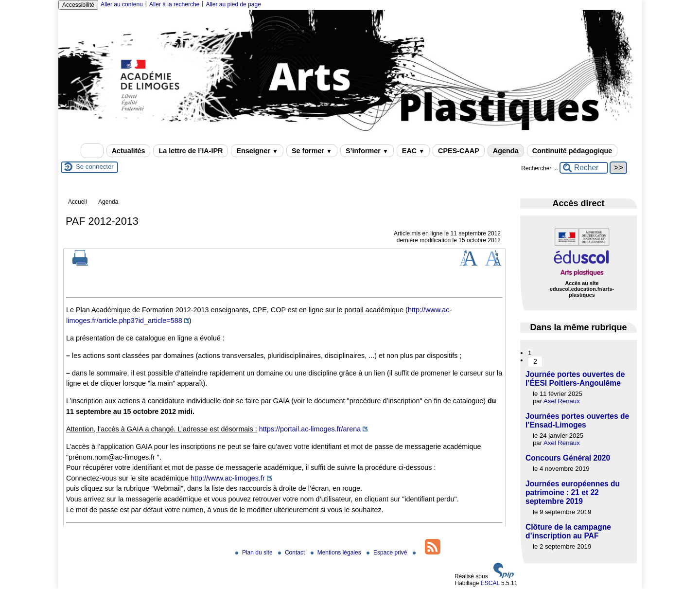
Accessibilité (78, 5)
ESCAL (490, 583)
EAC (413, 151)
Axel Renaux (562, 401)
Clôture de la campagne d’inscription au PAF (568, 531)
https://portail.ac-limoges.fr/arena (310, 429)
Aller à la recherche (174, 4)
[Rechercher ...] (584, 168)
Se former (312, 151)
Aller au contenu (122, 4)
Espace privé (388, 553)
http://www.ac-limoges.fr (228, 478)
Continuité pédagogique (572, 151)
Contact (292, 553)
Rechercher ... (539, 168)
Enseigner (257, 151)
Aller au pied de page (233, 4)
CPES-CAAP (459, 151)
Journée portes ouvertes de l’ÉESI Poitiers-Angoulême (575, 379)
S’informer (367, 151)
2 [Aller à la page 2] (535, 361)
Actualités (129, 151)
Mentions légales (337, 553)
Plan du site (255, 553)
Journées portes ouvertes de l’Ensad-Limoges (577, 420)
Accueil (78, 202)
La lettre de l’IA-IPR (191, 151)
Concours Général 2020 (568, 458)
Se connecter (95, 167)
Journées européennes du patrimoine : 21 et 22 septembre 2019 (573, 492)
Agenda (506, 151)
